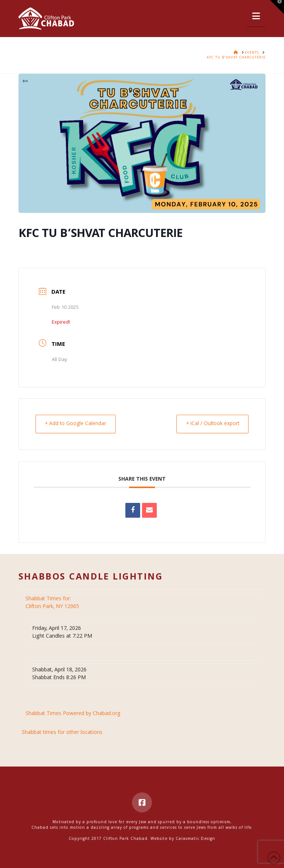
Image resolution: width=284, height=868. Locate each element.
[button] (256, 17)
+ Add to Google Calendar (77, 424)
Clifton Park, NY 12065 (53, 603)
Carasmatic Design (195, 839)
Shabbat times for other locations (62, 733)
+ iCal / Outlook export (211, 424)
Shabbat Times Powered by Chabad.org (73, 714)
